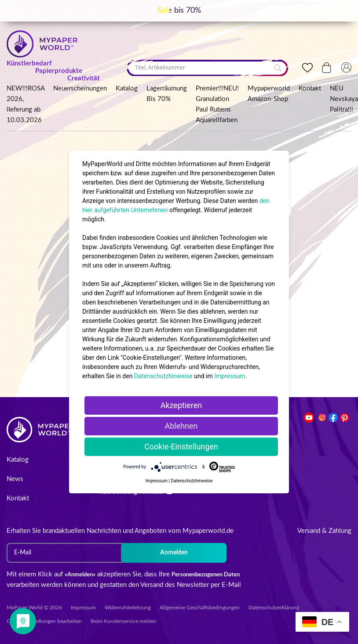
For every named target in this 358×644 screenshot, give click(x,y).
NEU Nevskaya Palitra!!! (344, 99)
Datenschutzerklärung (274, 608)
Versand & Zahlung (324, 531)
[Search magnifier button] (278, 68)
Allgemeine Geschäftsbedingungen (200, 608)
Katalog (127, 89)
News (15, 479)
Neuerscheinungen (80, 89)
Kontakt (310, 89)
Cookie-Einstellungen (181, 447)
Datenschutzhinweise (163, 376)
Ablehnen (181, 426)
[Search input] (203, 68)
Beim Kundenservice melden (124, 621)
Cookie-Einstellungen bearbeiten (44, 621)
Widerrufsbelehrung (128, 608)
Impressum (83, 608)
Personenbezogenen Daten (206, 575)
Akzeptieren (181, 405)
